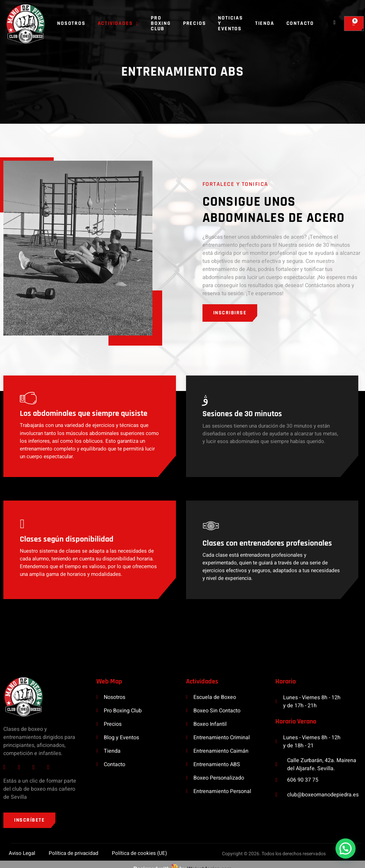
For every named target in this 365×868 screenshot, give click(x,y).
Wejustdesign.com (210, 861)
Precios (195, 23)
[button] (346, 849)
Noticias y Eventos (230, 23)
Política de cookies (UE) (141, 844)
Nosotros (71, 23)
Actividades (118, 23)
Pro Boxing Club (161, 23)
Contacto (300, 23)
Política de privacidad (74, 844)
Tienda (265, 23)
